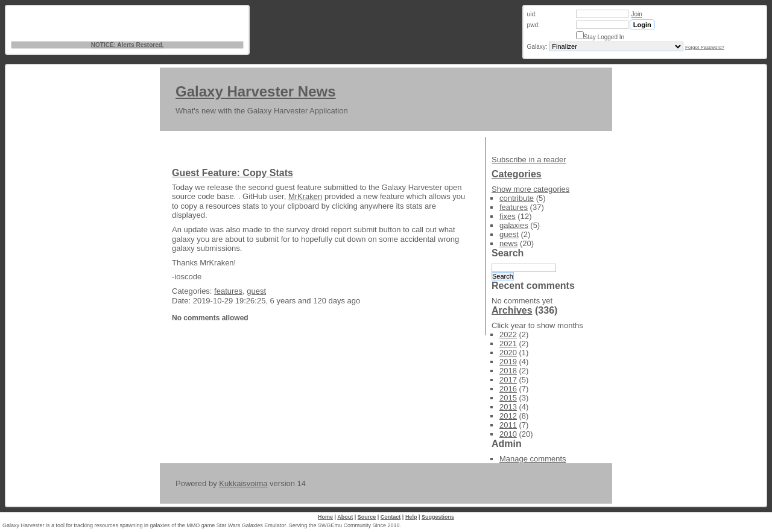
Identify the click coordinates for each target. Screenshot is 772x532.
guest (256, 291)
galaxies (514, 225)
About (345, 517)
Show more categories (530, 189)
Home (325, 517)
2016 (508, 389)
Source (367, 517)
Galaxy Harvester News (256, 91)
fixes (508, 216)
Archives (512, 310)
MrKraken (305, 196)
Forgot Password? (705, 47)
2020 (508, 353)
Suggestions (438, 517)
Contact (391, 517)
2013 (508, 407)
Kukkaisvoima (243, 483)
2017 (508, 380)
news (508, 243)
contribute (517, 198)
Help (411, 517)
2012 (508, 416)
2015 (508, 398)
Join (637, 14)
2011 (508, 425)
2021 (508, 344)
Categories (517, 174)
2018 (508, 371)
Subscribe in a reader (529, 160)
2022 (508, 334)
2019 (508, 362)
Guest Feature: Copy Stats (233, 173)
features (228, 291)
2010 (508, 434)
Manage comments (533, 459)
